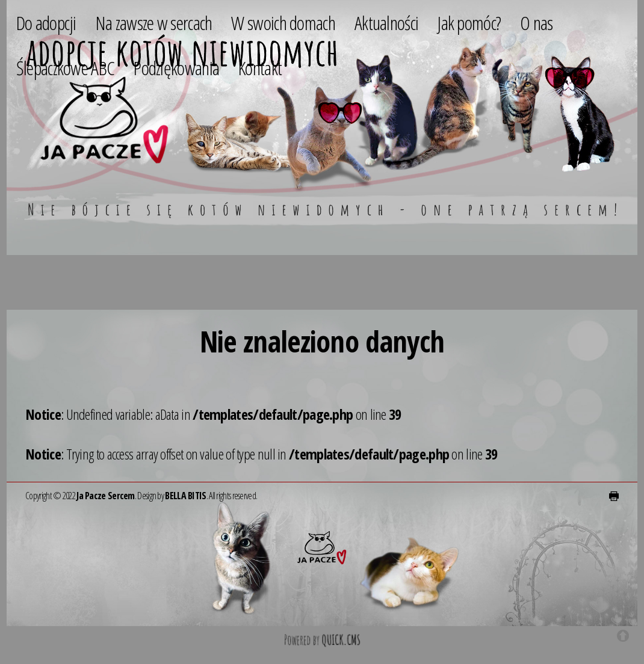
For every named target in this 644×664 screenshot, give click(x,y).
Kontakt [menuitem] (260, 68)
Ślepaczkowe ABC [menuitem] (66, 68)
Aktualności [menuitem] (386, 23)
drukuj (614, 496)
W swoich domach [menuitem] (283, 23)
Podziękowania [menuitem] (176, 68)
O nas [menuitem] (537, 23)
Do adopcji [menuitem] (46, 23)
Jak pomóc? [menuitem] (469, 23)
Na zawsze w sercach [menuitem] (154, 23)
